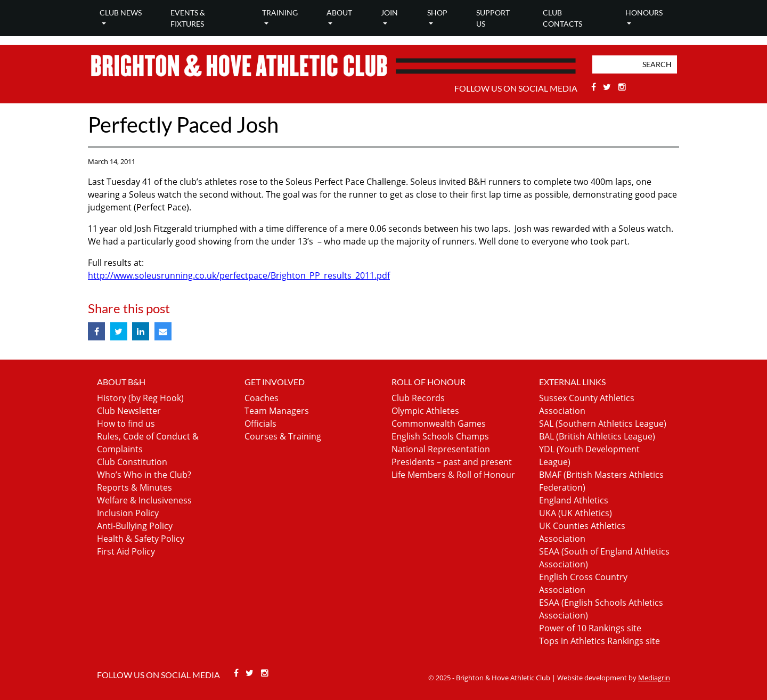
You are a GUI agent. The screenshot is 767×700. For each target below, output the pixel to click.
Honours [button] (644, 13)
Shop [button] (437, 13)
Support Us (493, 18)
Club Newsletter (129, 411)
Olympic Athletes (425, 411)
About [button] (339, 13)
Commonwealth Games (439, 424)
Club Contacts (562, 18)
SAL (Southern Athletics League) (603, 424)
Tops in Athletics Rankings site (599, 641)
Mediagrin (654, 678)
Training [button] (280, 13)
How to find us (126, 424)
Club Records (418, 398)
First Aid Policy (126, 551)
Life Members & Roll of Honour (453, 475)
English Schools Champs (440, 436)
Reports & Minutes (134, 487)
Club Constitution (132, 462)
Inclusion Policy (128, 513)
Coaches (262, 398)
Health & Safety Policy (141, 539)
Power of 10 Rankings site (590, 628)
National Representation (441, 449)
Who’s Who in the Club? (144, 475)
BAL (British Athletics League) (597, 436)
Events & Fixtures (188, 18)
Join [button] (389, 13)
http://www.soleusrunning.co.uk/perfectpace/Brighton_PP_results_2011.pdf (239, 275)
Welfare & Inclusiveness (144, 500)
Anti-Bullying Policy (135, 526)
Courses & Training (283, 436)
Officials (260, 424)
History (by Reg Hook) (140, 398)
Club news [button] (121, 13)
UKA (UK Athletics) (576, 513)
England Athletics (574, 500)
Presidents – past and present (452, 462)
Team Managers (277, 411)
